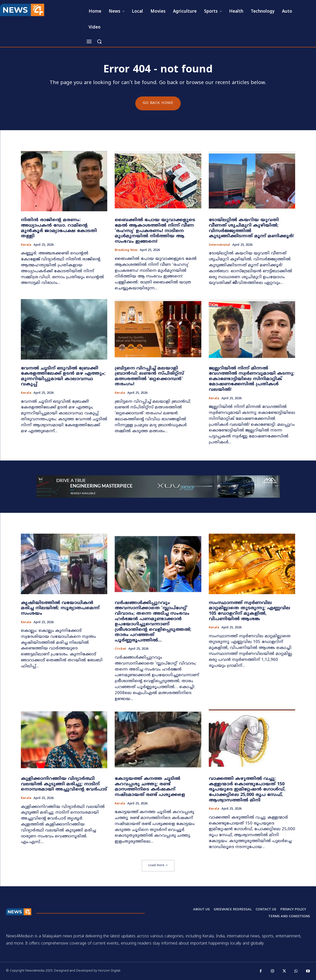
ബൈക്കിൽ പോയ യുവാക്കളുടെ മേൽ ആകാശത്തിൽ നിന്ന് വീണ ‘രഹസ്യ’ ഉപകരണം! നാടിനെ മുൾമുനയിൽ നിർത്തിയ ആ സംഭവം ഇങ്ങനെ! (155, 231)
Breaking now (126, 251)
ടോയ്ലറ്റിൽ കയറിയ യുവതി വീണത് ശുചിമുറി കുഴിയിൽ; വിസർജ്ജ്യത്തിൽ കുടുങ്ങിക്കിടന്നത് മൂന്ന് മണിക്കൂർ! (251, 228)
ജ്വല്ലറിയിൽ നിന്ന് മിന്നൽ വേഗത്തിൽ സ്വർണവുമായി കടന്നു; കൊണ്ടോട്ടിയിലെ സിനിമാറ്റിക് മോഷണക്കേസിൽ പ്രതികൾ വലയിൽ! (252, 379)
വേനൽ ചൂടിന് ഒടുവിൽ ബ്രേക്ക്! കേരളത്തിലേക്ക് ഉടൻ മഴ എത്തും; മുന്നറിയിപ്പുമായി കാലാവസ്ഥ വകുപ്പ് (63, 376)
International (219, 245)
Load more (158, 866)
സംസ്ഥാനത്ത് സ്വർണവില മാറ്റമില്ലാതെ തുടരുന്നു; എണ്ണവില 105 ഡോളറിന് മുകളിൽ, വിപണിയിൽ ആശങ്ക (249, 611)
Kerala (26, 245)
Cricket (120, 649)
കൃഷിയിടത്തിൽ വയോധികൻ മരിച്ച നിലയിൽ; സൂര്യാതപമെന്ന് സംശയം (60, 608)
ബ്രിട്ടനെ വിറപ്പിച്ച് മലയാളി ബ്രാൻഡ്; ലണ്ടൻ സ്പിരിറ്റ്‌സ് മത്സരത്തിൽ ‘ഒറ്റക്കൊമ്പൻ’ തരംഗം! (149, 376)
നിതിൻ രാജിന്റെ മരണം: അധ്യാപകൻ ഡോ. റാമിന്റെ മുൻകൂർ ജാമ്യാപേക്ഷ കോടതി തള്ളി (59, 228)
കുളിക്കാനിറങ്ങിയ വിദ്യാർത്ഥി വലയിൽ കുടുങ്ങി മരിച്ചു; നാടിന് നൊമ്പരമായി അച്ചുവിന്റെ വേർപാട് (64, 784)
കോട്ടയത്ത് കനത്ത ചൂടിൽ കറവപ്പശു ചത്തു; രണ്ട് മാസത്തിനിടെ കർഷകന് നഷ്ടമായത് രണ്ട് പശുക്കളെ (150, 787)
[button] (99, 41)
